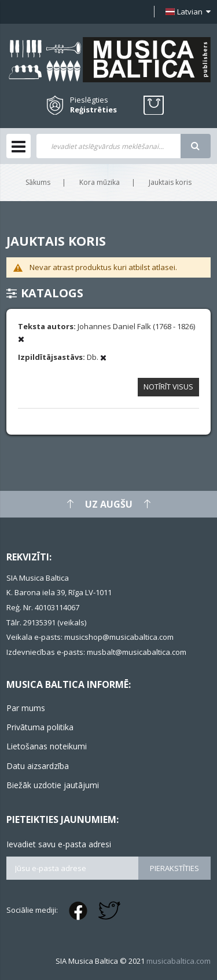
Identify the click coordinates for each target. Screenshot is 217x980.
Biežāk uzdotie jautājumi (53, 785)
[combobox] (108, 146)
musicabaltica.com (179, 961)
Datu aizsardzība (38, 766)
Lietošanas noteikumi (47, 746)
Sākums (38, 182)
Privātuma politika (40, 727)
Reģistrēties (93, 110)
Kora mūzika (100, 182)
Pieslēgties (89, 100)
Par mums (26, 708)
